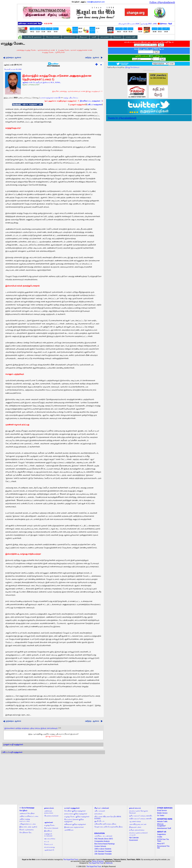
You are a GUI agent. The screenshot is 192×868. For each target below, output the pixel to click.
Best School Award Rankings (105, 844)
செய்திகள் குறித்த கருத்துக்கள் (75, 811)
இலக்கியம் (48, 831)
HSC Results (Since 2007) (104, 839)
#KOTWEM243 (53, 65)
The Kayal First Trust (70, 860)
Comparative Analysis (102, 841)
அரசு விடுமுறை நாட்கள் (138, 824)
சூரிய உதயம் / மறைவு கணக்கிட (141, 816)
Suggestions (161, 834)
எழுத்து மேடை (50, 825)
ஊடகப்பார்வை (50, 839)
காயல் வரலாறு (49, 847)
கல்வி (94, 37)
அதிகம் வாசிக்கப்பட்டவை (29, 816)
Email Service (162, 811)
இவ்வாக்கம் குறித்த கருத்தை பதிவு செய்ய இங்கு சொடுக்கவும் (31, 728)
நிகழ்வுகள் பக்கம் (135, 827)
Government (133, 840)
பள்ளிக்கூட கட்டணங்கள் (103, 836)
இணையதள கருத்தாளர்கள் (74, 827)
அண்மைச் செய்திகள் (27, 813)
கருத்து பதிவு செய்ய (71, 98)
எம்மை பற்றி (130, 37)
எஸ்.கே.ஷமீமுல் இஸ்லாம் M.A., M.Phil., (45, 82)
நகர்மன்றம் (98, 814)
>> (27, 808)
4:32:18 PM (48, 24)
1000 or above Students (103, 849)
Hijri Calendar (134, 838)
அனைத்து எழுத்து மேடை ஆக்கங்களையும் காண (36, 50)
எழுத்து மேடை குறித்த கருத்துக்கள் (77, 817)
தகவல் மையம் (69, 37)
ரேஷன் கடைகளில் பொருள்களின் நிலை (109, 827)
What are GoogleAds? (161, 825)
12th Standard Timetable (103, 851)
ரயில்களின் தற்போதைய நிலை (105, 824)
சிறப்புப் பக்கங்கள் (53, 37)
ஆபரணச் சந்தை (135, 821)
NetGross (109, 863)
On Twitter (161, 816)
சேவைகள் (117, 37)
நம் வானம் (105, 37)
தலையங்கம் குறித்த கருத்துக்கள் (76, 814)
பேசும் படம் (49, 844)
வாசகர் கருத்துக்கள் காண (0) (50, 98)
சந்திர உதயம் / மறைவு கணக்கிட (141, 819)
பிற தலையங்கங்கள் (51, 816)
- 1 (91, 101)
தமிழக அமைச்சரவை (137, 830)
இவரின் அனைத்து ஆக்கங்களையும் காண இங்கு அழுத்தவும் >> (77, 91)
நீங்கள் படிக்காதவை (27, 830)
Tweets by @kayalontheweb (122, 118)
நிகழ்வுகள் (83, 37)
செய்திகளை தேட (26, 832)
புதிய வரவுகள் (100, 811)
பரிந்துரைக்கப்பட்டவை (28, 824)
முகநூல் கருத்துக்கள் (78, 104)
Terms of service (98, 861)
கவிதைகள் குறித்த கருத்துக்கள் (75, 824)
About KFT (161, 844)
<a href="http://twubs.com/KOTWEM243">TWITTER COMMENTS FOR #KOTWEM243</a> (53, 779)
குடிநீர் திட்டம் (99, 821)
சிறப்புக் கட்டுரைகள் (51, 828)
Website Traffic (162, 822)
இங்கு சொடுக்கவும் (53, 736)
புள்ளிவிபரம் (69, 830)
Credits (160, 837)
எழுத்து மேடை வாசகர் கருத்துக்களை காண (75, 50)
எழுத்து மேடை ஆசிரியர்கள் (53, 52)
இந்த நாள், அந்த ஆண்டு (28, 827)
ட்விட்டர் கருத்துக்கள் (94, 104)
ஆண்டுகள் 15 (49, 850)
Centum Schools (100, 846)
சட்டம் (47, 841)
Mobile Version (162, 813)
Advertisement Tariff (164, 828)
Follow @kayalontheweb (162, 2)
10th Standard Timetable (103, 854)
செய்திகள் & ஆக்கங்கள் (33, 37)
